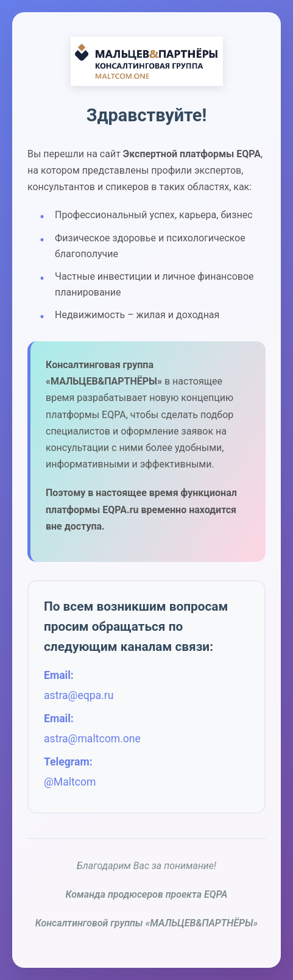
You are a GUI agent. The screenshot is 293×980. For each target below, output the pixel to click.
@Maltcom (70, 783)
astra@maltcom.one (92, 739)
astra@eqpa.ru (79, 695)
